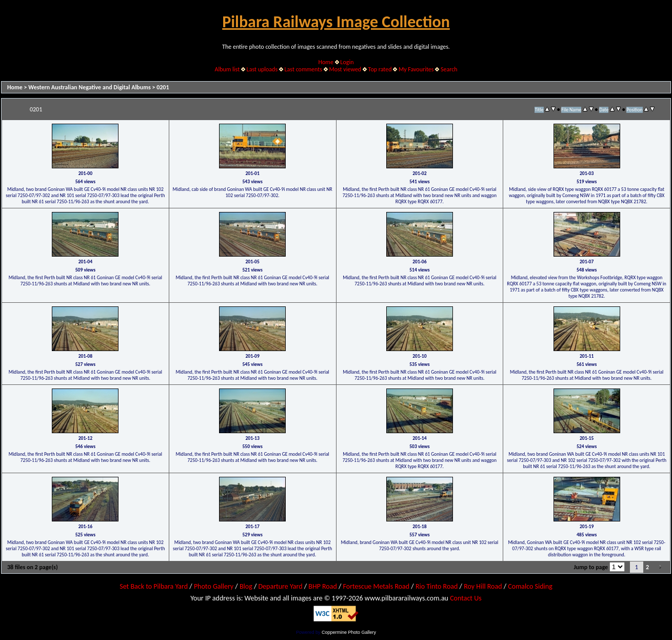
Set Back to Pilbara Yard (154, 586)
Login (347, 62)
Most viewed (345, 69)
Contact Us (466, 598)
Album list (227, 69)
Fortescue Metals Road (377, 586)
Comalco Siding (530, 586)
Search (449, 69)
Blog (246, 586)
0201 (163, 87)
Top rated (380, 69)
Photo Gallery (214, 586)
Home (326, 62)
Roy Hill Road (483, 586)
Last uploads (262, 69)
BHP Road (323, 586)
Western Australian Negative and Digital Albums (90, 87)
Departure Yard (280, 586)
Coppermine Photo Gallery (349, 632)
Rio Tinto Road (437, 586)
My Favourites (416, 69)
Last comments (303, 69)
